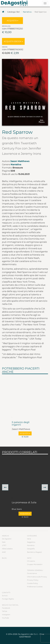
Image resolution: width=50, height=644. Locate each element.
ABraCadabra (7, 549)
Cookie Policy (33, 583)
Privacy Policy (33, 580)
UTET (4, 545)
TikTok (5, 611)
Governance (32, 573)
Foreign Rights (8, 599)
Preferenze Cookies (35, 587)
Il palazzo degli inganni (21, 424)
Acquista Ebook (13, 41)
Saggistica (31, 542)
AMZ (4, 552)
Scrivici (5, 596)
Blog (4, 558)
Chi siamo (31, 561)
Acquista (13, 21)
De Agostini (7, 539)
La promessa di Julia (24, 503)
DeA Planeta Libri (15, 3)
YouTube (5, 618)
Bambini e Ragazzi (34, 552)
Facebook (6, 608)
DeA (4, 542)
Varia (29, 539)
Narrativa (27, 12)
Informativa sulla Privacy (37, 577)
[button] (5, 487)
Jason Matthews (20, 161)
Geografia (31, 549)
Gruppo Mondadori (35, 564)
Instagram (6, 615)
